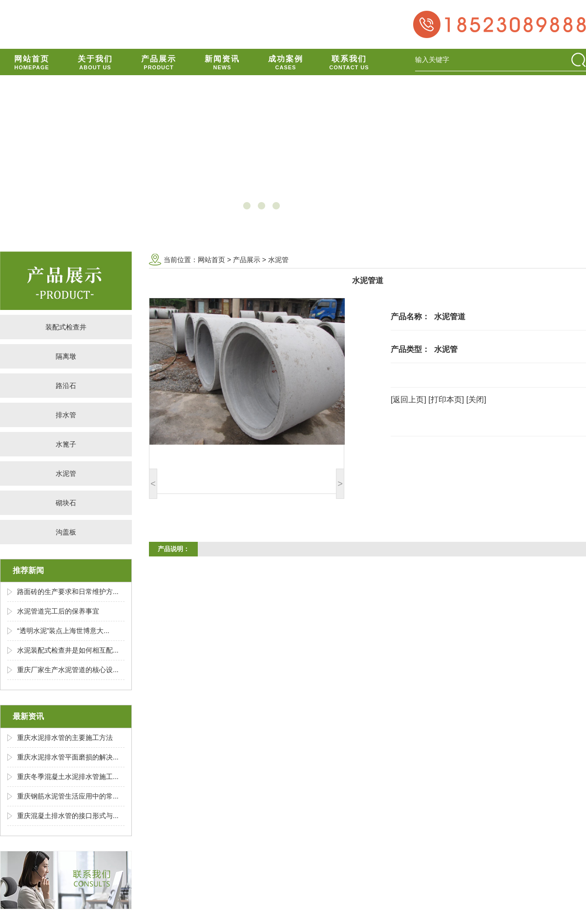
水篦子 (66, 444)
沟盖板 (66, 532)
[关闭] (476, 400)
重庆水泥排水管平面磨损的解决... (68, 757)
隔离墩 (66, 356)
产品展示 (247, 260)
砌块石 (66, 503)
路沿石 (66, 386)
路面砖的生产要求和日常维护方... (68, 592)
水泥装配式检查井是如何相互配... (68, 650)
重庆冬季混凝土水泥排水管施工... (68, 777)
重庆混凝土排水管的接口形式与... (68, 816)
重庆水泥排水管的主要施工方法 (65, 738)
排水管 (66, 415)
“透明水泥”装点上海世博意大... (63, 631)
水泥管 (66, 473)
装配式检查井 (66, 327)
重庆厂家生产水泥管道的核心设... (68, 670)
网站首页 (211, 260)
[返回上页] (408, 400)
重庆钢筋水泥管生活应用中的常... (68, 796)
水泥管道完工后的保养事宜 (58, 611)
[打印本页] (446, 400)
